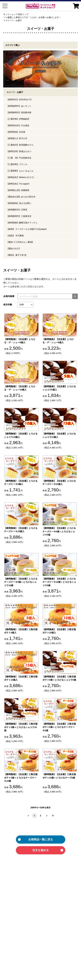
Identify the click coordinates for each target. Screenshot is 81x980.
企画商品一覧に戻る (41, 839)
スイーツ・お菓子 (14, 20)
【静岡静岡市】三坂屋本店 (19, 216)
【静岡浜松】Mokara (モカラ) (20, 177)
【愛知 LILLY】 (14, 249)
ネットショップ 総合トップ (16, 14)
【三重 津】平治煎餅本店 (19, 158)
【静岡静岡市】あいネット (19, 106)
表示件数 (8, 305)
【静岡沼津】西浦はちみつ (19, 151)
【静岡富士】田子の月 (17, 138)
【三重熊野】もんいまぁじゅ (20, 171)
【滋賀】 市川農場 (15, 236)
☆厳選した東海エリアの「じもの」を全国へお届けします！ (33, 17)
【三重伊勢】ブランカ (17, 164)
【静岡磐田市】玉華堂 (17, 210)
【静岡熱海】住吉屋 (16, 132)
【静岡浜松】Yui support (18, 184)
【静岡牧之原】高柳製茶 (18, 190)
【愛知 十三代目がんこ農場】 (20, 242)
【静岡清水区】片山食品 (18, 125)
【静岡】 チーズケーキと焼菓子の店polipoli (27, 229)
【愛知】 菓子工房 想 (17, 255)
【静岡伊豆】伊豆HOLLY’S (19, 100)
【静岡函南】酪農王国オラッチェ (22, 223)
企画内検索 (9, 296)
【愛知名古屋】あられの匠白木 (21, 197)
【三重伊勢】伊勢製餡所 (18, 119)
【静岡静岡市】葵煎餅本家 (19, 113)
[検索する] (75, 296)
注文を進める (41, 850)
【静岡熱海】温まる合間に (19, 203)
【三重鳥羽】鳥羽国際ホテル (20, 145)
